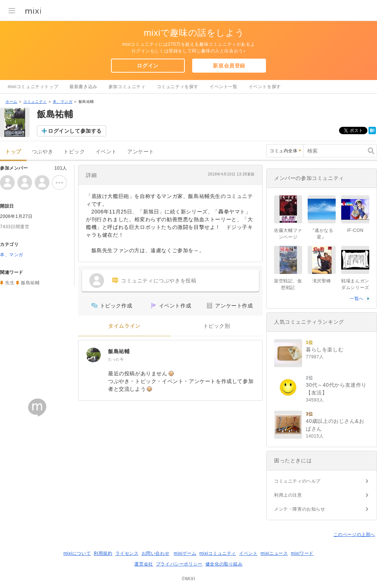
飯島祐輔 (119, 351)
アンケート (141, 152)
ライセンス (127, 553)
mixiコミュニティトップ (33, 87)
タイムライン (124, 326)
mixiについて (77, 553)
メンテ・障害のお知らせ (300, 509)
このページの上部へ (354, 535)
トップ (13, 152)
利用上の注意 (288, 495)
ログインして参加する (75, 131)
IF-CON (355, 230)
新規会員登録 (229, 66)
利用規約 (103, 553)
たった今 (116, 359)
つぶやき (42, 152)
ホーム (11, 102)
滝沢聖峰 (322, 281)
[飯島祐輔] (93, 355)
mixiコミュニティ (218, 553)
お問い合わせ (156, 553)
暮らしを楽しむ (325, 349)
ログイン (148, 66)
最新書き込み (83, 87)
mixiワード (302, 553)
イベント (106, 152)
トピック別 (217, 326)
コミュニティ (35, 102)
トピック (74, 152)
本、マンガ (63, 102)
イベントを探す (265, 87)
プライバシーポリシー (179, 564)
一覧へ (357, 299)
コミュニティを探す (178, 87)
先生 (10, 283)
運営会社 (143, 564)
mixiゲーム (185, 553)
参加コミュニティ (127, 87)
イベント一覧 (224, 87)
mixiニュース (274, 553)
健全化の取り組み (224, 564)
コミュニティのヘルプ (297, 481)
